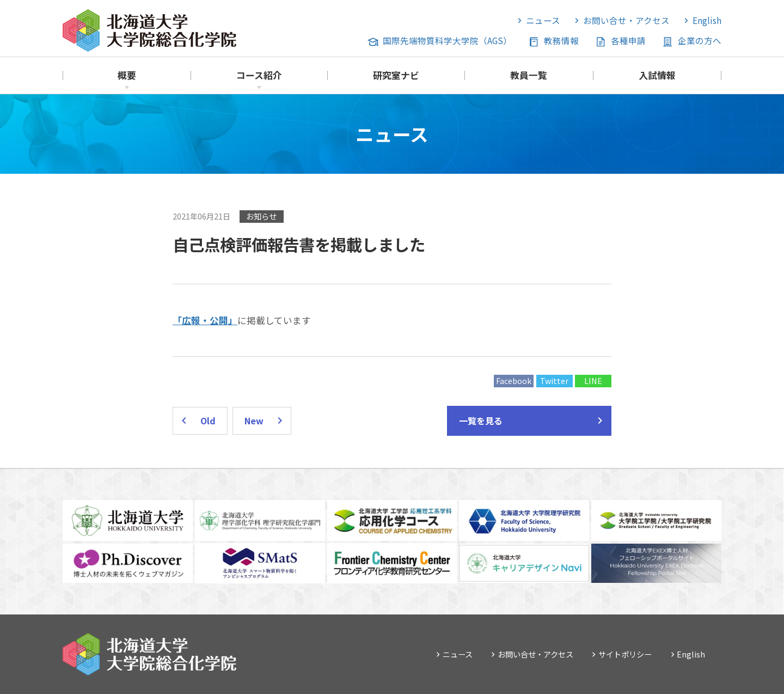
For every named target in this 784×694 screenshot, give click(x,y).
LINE (593, 381)
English (707, 20)
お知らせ (261, 216)
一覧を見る (481, 421)
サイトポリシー (625, 654)
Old (208, 421)
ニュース (543, 20)
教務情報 (561, 40)
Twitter (554, 381)
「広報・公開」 (205, 320)
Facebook (514, 381)
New (254, 421)
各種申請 (628, 40)
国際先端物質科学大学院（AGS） (447, 40)
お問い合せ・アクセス (626, 20)
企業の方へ (700, 40)
